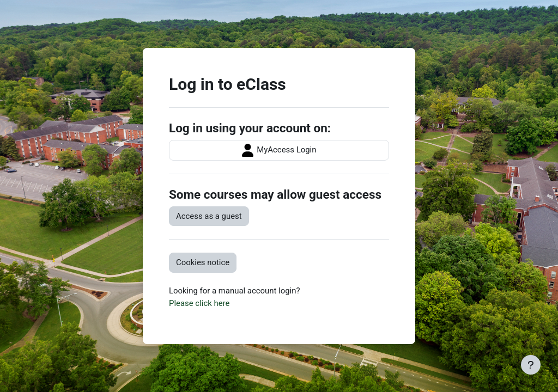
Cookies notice (203, 262)
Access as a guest (209, 216)
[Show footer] (531, 365)
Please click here (199, 303)
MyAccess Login (279, 150)
